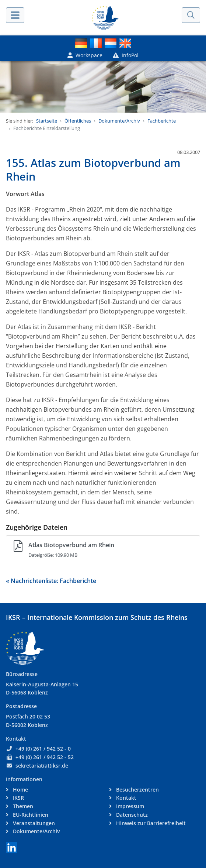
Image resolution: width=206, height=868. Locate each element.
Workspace (85, 55)
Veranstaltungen (33, 823)
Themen (22, 806)
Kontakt (125, 798)
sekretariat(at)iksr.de (42, 766)
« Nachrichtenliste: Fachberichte (51, 581)
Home (20, 790)
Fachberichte (162, 121)
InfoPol (126, 55)
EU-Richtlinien (30, 815)
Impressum (129, 806)
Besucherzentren (137, 790)
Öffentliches (78, 121)
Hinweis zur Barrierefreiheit (150, 823)
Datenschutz (131, 815)
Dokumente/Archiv (119, 121)
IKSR (18, 798)
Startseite (47, 121)
